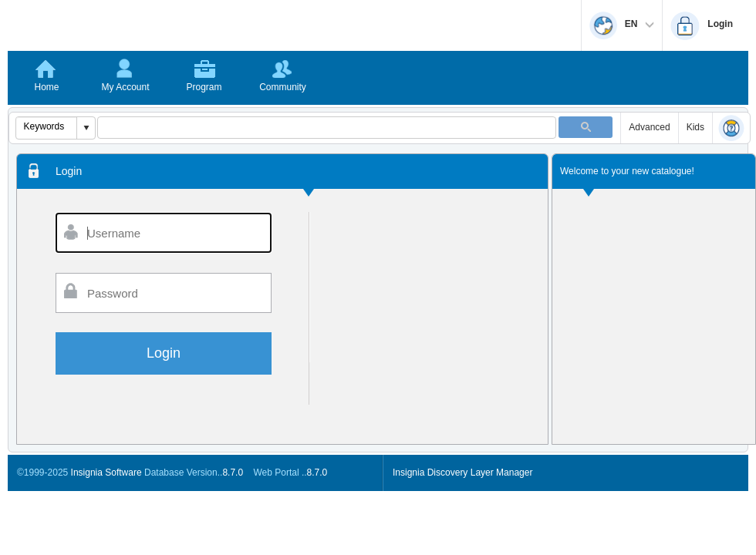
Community (283, 87)
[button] (86, 128)
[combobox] (47, 126)
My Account (125, 87)
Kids (695, 127)
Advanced (649, 127)
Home (46, 87)
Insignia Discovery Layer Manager (462, 473)
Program (204, 87)
